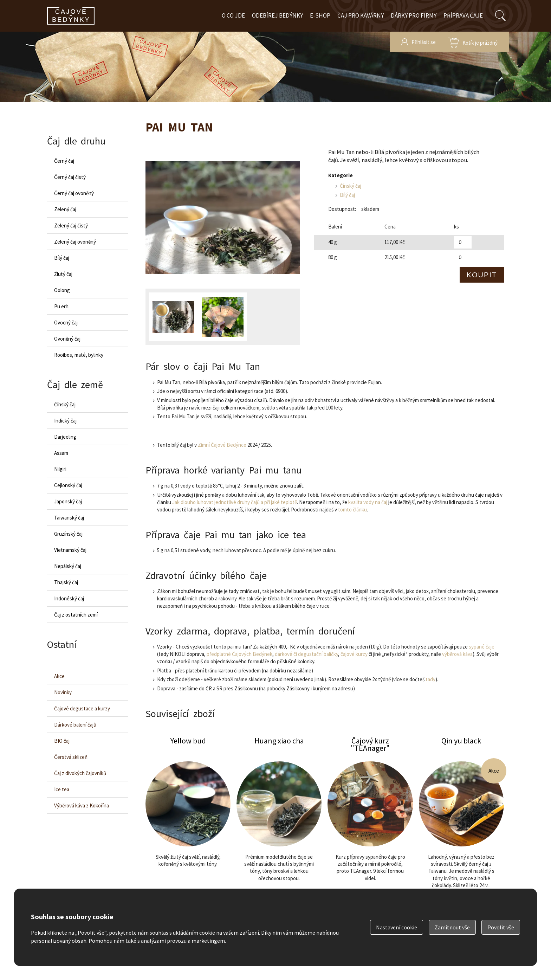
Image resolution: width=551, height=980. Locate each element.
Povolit (501, 927)
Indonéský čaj (69, 598)
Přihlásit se (424, 42)
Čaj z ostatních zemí (76, 615)
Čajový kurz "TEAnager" (370, 826)
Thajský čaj (66, 582)
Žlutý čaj (63, 274)
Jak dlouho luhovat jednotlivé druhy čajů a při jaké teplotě (235, 502)
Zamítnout (452, 927)
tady (430, 679)
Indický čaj (65, 421)
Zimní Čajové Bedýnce (222, 445)
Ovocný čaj (66, 323)
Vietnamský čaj (70, 550)
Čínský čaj (351, 186)
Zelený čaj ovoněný (75, 242)
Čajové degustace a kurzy (82, 708)
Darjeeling (65, 437)
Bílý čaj (347, 195)
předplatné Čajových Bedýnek (239, 654)
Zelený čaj (65, 209)
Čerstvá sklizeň (71, 757)
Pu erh (61, 306)
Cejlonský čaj (68, 485)
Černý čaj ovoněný (74, 193)
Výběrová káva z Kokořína (82, 805)
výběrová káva (457, 654)
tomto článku (352, 510)
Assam (61, 453)
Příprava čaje (463, 15)
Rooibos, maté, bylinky (79, 355)
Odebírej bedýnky (277, 15)
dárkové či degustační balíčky (306, 654)
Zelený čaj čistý (71, 225)
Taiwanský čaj (69, 518)
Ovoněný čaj (67, 339)
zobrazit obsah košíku (473, 42)
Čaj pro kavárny (361, 15)
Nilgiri (60, 469)
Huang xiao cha (279, 826)
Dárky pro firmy (414, 15)
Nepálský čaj (68, 566)
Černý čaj (64, 161)
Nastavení (397, 927)
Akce (59, 676)
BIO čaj (62, 741)
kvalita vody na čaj (368, 502)
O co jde (233, 15)
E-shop (320, 15)
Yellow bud (188, 826)
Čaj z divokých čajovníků (80, 773)
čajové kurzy (354, 654)
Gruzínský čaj (68, 534)
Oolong (62, 290)
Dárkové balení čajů (75, 725)
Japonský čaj (68, 501)
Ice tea (62, 789)
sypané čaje (482, 647)
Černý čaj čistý (70, 177)
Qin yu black (461, 826)
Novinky (63, 692)
